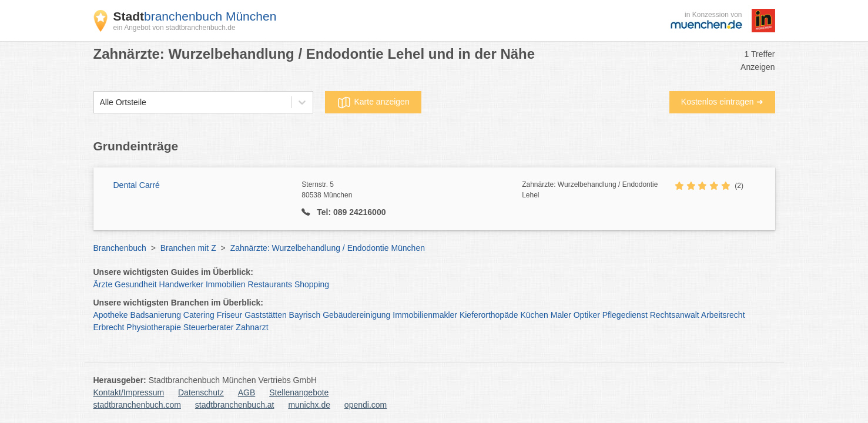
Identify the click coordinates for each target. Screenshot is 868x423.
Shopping (312, 284)
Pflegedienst (625, 315)
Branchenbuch (120, 248)
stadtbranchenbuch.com (137, 405)
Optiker (587, 315)
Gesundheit (136, 284)
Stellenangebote (299, 392)
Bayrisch (305, 315)
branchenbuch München (195, 16)
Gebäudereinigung (356, 315)
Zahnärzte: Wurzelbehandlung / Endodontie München (328, 248)
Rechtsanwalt (675, 315)
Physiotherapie (154, 327)
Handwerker (181, 284)
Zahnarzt (252, 327)
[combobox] (100, 103)
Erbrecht (109, 327)
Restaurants (270, 284)
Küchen (534, 315)
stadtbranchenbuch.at (235, 405)
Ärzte (103, 284)
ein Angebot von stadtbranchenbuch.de (175, 28)
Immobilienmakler (425, 315)
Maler (561, 315)
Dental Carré (137, 185)
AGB (247, 392)
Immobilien (226, 284)
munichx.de (309, 405)
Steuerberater (209, 327)
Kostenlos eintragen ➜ (722, 102)
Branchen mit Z (188, 248)
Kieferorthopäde (489, 315)
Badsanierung (156, 315)
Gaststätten (266, 315)
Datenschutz (201, 392)
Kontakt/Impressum (129, 392)
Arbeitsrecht (723, 315)
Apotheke (111, 315)
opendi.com (366, 405)
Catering (199, 315)
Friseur (230, 315)
